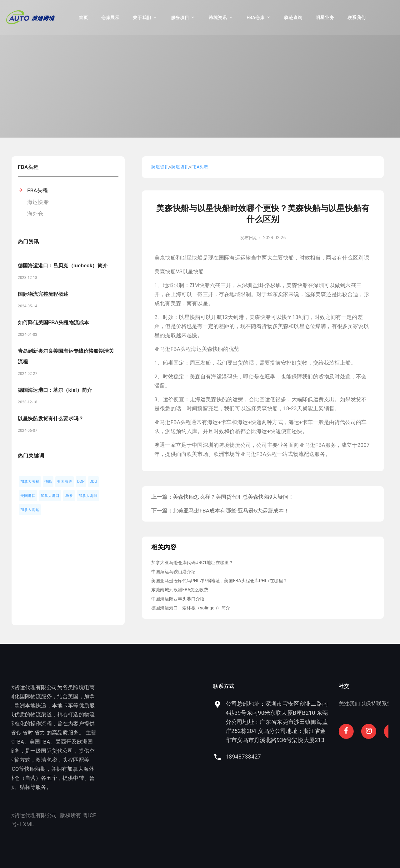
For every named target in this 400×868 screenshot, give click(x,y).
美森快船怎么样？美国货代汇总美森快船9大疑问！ (233, 497)
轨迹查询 (293, 18)
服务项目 (180, 18)
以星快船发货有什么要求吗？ (51, 419)
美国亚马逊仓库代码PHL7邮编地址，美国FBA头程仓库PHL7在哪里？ (219, 581)
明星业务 (325, 18)
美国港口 (28, 496)
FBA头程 (37, 190)
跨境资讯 (218, 18)
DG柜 (69, 496)
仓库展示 (110, 18)
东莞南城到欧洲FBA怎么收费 (180, 590)
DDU (93, 482)
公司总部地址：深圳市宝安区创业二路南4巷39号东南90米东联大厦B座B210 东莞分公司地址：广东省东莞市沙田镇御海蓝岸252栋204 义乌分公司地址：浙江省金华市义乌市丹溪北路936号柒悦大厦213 (323, 722)
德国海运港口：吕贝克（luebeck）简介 (63, 266)
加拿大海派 (88, 496)
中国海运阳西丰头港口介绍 (178, 599)
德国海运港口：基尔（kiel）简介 (55, 390)
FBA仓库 (255, 18)
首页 (83, 18)
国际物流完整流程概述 (43, 294)
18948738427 (290, 757)
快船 (48, 482)
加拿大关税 (30, 482)
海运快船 (38, 202)
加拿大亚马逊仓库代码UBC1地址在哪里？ (192, 563)
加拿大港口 (50, 496)
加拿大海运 (30, 510)
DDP (81, 482)
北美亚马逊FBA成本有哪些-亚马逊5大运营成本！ (231, 511)
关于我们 (142, 18)
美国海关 (65, 482)
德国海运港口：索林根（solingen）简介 (191, 608)
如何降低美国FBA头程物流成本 (53, 323)
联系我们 (357, 18)
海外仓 (35, 214)
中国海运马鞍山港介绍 (173, 572)
